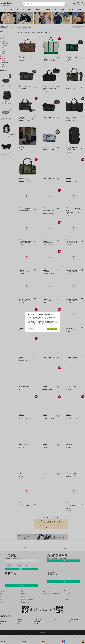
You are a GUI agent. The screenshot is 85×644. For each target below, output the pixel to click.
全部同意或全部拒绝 (52, 329)
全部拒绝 (31, 329)
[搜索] (63, 4)
